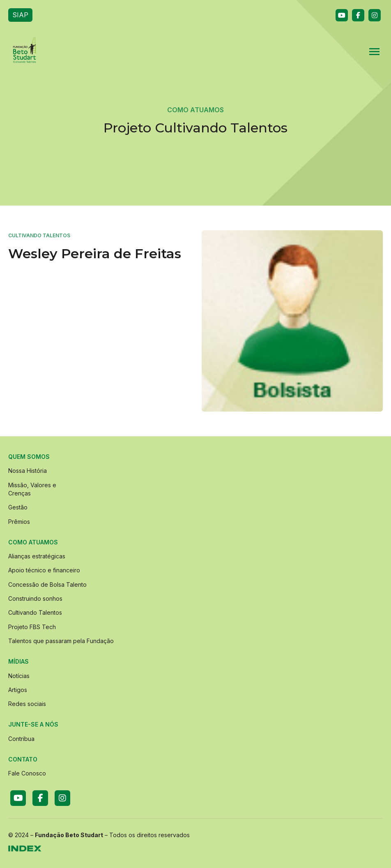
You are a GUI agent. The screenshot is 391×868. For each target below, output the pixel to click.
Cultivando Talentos (35, 612)
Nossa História (28, 471)
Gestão (18, 507)
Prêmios (19, 522)
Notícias (19, 676)
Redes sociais (27, 704)
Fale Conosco (27, 773)
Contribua (21, 739)
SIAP (20, 15)
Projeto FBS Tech (32, 627)
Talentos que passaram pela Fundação (61, 641)
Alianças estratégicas (37, 556)
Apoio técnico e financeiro (44, 570)
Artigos (18, 690)
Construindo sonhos (35, 598)
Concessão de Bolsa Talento (47, 584)
